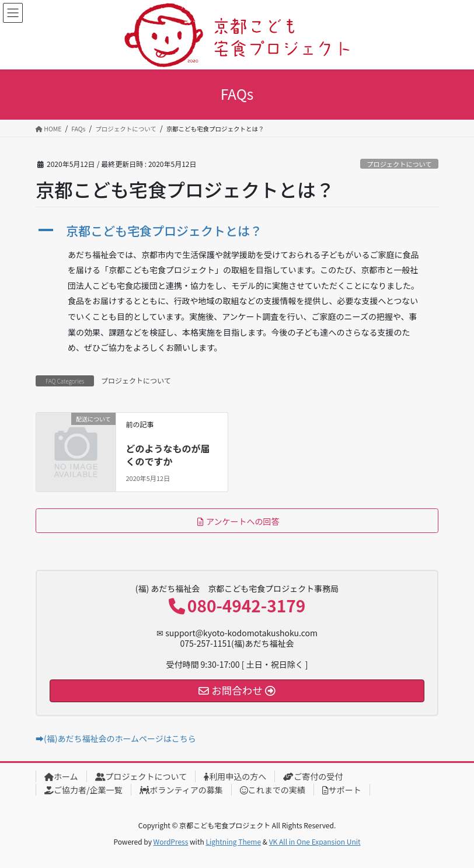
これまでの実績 (273, 790)
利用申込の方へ (235, 776)
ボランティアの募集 (181, 790)
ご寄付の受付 (313, 776)
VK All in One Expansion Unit (315, 841)
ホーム (61, 776)
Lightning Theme (233, 841)
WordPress (171, 841)
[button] (237, 231)
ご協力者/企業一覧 (83, 790)
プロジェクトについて (399, 164)
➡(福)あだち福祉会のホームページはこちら (116, 738)
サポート (342, 790)
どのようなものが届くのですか (168, 455)
